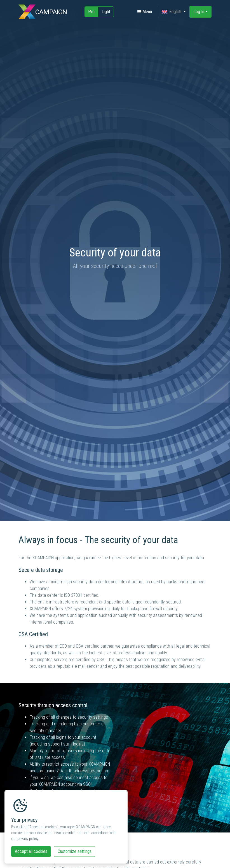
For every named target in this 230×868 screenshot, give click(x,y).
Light (106, 12)
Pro (91, 12)
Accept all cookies (31, 851)
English (172, 12)
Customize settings (75, 851)
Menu (145, 12)
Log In (199, 12)
